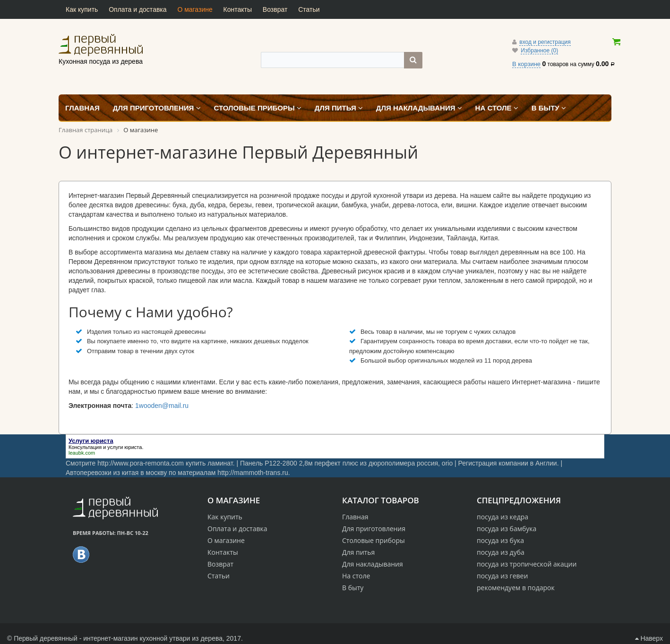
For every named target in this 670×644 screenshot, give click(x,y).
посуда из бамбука (507, 529)
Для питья (358, 552)
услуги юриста (125, 447)
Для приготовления (374, 529)
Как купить (82, 9)
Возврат (275, 9)
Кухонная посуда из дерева (101, 45)
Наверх (649, 638)
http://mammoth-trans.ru (253, 473)
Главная (355, 517)
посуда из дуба (501, 552)
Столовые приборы (374, 540)
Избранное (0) (539, 51)
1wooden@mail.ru (162, 406)
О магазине (195, 9)
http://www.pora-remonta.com (141, 463)
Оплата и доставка (137, 9)
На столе (356, 576)
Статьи (309, 9)
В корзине (526, 64)
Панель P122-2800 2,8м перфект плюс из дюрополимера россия (339, 463)
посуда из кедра (502, 517)
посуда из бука (500, 540)
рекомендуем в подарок (516, 588)
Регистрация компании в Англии (508, 463)
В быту (353, 588)
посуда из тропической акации (527, 564)
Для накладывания (373, 564)
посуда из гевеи (502, 576)
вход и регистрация (545, 42)
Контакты (238, 9)
